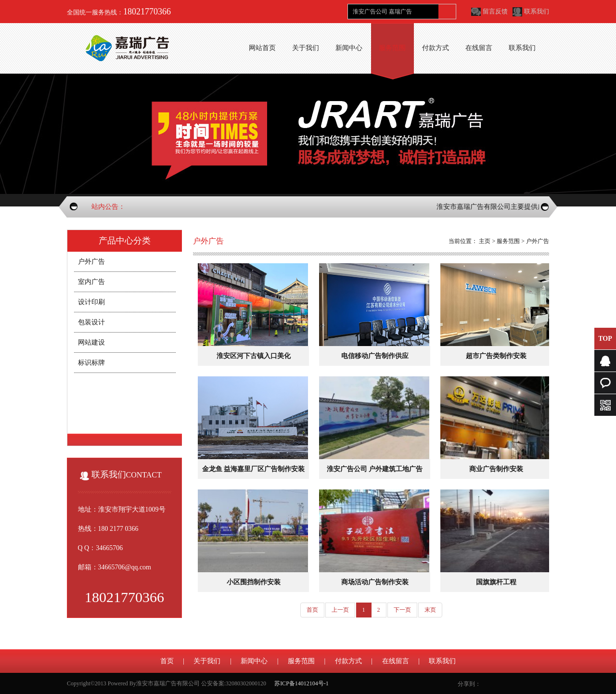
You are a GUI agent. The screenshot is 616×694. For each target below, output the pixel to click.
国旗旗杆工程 (496, 582)
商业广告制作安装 (496, 469)
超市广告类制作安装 (496, 356)
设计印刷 (91, 302)
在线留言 (396, 661)
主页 (485, 241)
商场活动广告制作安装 (375, 582)
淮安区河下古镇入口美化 (254, 356)
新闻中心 (254, 661)
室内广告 (91, 282)
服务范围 (508, 241)
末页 (430, 610)
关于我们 (207, 661)
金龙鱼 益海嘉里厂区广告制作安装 (254, 469)
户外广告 (91, 262)
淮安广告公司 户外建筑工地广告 (375, 469)
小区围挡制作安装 (254, 582)
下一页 (402, 610)
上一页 (340, 610)
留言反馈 (495, 11)
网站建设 (91, 342)
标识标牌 (91, 363)
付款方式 (348, 661)
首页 (312, 610)
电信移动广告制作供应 (375, 356)
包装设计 (91, 322)
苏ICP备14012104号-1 (302, 683)
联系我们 (537, 11)
